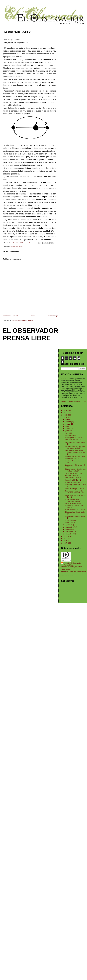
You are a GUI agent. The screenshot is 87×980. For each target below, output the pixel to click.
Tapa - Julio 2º (70, 523)
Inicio (33, 316)
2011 (66, 413)
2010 (66, 410)
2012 (66, 415)
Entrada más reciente (11, 316)
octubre (68, 529)
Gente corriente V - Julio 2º (75, 510)
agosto (68, 525)
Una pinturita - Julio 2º (73, 478)
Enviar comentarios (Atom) (23, 320)
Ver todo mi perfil (67, 576)
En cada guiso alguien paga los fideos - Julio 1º (75, 447)
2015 (66, 538)
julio (67, 433)
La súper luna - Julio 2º (73, 503)
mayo (68, 428)
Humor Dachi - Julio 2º (73, 480)
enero (68, 419)
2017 (66, 543)
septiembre (70, 527)
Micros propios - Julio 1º (74, 438)
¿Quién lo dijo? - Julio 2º (74, 482)
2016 (66, 541)
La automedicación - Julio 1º (75, 456)
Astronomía (15, 246)
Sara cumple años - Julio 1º (75, 473)
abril (67, 426)
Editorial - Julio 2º (71, 476)
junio (67, 431)
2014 (66, 536)
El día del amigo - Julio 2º (74, 489)
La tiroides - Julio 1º (72, 459)
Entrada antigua (53, 316)
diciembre (69, 534)
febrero (68, 422)
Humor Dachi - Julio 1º (73, 440)
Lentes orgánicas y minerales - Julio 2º (73, 500)
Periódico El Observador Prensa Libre (72, 564)
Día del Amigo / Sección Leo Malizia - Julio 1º (75, 470)
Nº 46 (21, 246)
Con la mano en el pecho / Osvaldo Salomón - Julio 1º (75, 452)
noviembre (70, 532)
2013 (66, 417)
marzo (68, 424)
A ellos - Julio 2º (71, 520)
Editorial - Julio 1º (71, 435)
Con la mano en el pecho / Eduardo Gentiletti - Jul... (75, 492)
